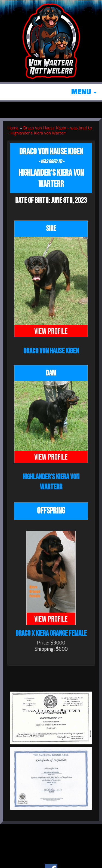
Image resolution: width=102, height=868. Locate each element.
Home (13, 128)
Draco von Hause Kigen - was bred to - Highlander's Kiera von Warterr (50, 130)
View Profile (51, 331)
